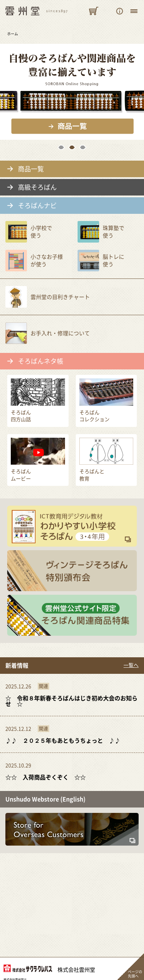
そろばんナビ (37, 206)
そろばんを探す (107, 11)
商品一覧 (31, 169)
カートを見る (94, 11)
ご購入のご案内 (120, 11)
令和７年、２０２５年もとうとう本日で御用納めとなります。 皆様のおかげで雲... (72, 695)
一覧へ (131, 665)
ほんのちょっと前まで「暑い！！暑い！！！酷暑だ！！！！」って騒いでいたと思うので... (72, 771)
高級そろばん (37, 187)
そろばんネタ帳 (41, 361)
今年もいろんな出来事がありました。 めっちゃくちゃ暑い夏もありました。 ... (72, 734)
